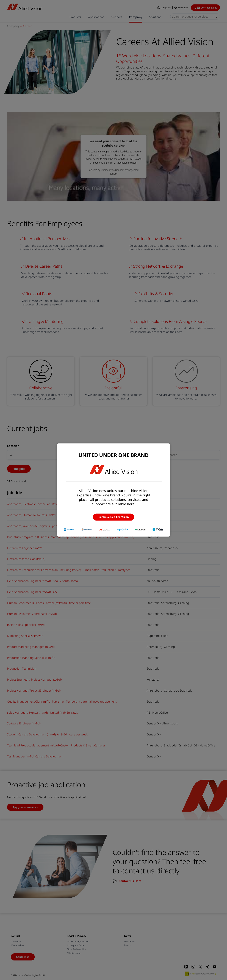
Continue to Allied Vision (114, 517)
